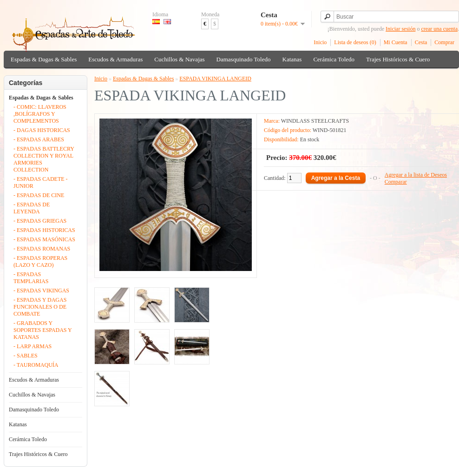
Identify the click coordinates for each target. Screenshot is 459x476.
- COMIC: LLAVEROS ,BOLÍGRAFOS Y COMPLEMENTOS (40, 114)
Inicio (320, 42)
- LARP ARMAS (33, 346)
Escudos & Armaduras (115, 59)
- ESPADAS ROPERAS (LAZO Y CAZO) (40, 261)
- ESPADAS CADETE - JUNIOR (41, 182)
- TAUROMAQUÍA (36, 365)
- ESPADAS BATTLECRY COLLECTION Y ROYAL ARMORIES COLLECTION (44, 159)
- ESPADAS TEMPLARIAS (31, 278)
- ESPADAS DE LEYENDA (32, 208)
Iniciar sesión (400, 29)
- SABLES (26, 356)
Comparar (396, 182)
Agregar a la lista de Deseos (416, 175)
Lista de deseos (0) (355, 42)
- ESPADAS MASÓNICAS (44, 239)
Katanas (292, 59)
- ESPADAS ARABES (39, 139)
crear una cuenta (439, 29)
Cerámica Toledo (334, 59)
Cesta (421, 42)
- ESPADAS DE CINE (39, 195)
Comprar (444, 42)
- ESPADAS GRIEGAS (40, 221)
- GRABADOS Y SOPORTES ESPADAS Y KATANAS (43, 330)
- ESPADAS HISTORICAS (44, 230)
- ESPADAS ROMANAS (42, 249)
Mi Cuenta (396, 42)
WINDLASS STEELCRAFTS (315, 121)
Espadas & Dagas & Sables (44, 59)
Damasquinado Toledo (244, 59)
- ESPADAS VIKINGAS (41, 291)
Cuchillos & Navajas (179, 59)
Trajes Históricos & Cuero (398, 59)
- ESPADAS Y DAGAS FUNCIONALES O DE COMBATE (40, 307)
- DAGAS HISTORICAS (42, 130)
